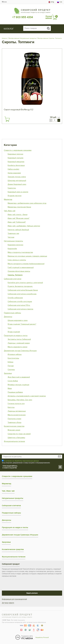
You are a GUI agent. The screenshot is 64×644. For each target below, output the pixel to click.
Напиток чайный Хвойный (18, 230)
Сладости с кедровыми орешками (18, 150)
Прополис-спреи (14, 419)
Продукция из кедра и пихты (16, 335)
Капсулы (11, 407)
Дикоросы (8, 317)
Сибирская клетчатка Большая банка (23, 290)
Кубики (10, 362)
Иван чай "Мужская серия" (19, 218)
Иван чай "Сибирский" (17, 222)
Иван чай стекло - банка (18, 215)
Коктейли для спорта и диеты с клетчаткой (25, 283)
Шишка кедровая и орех (18, 320)
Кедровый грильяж (15, 158)
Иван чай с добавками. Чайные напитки (24, 226)
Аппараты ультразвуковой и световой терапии (27, 396)
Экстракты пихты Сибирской (19, 339)
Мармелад (8, 199)
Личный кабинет (49, 17)
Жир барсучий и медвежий (19, 377)
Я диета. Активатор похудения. (20, 286)
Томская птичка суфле (17, 177)
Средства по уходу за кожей (19, 434)
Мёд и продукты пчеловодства (20, 252)
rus (60, 2)
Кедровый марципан (16, 162)
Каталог (5, 38)
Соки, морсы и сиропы (17, 260)
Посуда (11, 366)
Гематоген (12, 188)
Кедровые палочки (15, 154)
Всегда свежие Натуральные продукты (23, 38)
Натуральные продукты (13, 241)
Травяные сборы (14, 422)
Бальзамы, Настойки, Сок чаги (20, 400)
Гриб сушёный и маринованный (21, 267)
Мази (10, 388)
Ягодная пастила (14, 196)
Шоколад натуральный (17, 180)
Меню (4, 2)
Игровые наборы (15, 354)
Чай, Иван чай (10, 211)
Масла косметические (17, 415)
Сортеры (11, 370)
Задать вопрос (32, 593)
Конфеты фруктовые (16, 165)
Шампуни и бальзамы (16, 438)
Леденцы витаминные (17, 411)
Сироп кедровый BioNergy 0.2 (19, 110)
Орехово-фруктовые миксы (19, 271)
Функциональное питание (14, 441)
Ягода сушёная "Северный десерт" (22, 324)
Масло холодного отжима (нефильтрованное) (26, 264)
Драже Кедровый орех (17, 184)
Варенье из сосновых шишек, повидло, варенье (27, 256)
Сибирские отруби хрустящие (20, 301)
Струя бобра (13, 381)
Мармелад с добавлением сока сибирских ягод (27, 203)
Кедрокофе (12, 249)
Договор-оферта (8, 603)
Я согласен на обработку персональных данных (21, 461)
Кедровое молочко (15, 245)
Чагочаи (11, 237)
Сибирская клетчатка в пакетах (20, 309)
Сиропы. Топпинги (15, 275)
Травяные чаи (13, 233)
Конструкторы (13, 358)
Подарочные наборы (12, 313)
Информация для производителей (14, 599)
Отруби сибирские (15, 298)
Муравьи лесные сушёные (18, 385)
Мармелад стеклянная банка (19, 207)
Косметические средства (14, 426)
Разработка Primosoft (42, 638)
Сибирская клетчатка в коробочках (22, 294)
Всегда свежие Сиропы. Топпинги (50, 38)
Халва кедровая (14, 173)
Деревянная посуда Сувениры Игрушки (20, 351)
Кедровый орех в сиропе (18, 192)
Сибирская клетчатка (13, 279)
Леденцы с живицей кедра (19, 343)
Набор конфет (13, 169)
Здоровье (8, 373)
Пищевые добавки (15, 392)
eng (51, 2)
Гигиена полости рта (16, 404)
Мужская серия (14, 430)
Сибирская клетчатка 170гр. (19, 305)
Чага (9, 328)
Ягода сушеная (14, 332)
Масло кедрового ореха (17, 347)
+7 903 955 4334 (23, 17)
